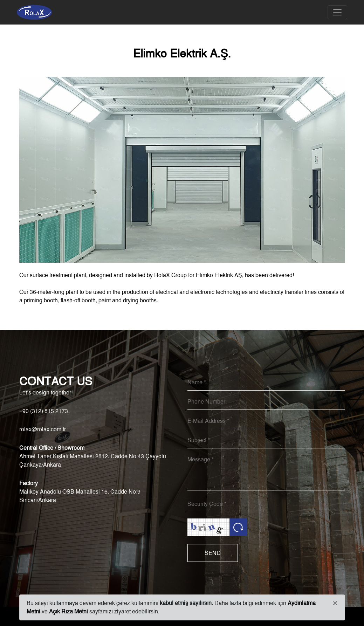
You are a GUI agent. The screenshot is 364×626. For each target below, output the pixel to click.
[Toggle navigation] (337, 12)
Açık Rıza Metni (68, 611)
